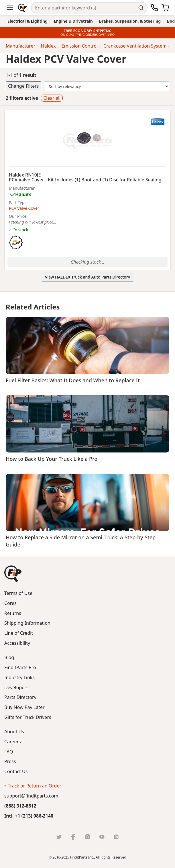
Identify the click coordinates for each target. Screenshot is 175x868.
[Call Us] (154, 8)
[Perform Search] (142, 8)
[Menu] (10, 8)
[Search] (84, 8)
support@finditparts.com (31, 796)
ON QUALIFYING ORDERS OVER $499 (87, 35)
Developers (16, 687)
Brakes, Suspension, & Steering (130, 21)
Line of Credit (19, 633)
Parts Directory (20, 697)
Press (10, 761)
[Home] (22, 8)
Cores (10, 603)
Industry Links (19, 677)
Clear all (52, 98)
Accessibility (17, 643)
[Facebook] (73, 837)
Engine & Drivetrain (73, 21)
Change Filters (23, 86)
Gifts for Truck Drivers (28, 717)
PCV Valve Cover (24, 208)
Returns (13, 613)
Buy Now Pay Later (24, 707)
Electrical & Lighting (27, 21)
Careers (13, 742)
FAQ (9, 752)
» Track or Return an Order (33, 786)
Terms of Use (18, 593)
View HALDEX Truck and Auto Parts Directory (87, 277)
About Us (14, 732)
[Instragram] (88, 837)
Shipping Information (27, 623)
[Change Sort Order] (107, 86)
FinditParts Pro (20, 667)
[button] (13, 574)
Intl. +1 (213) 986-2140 (29, 816)
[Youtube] (102, 837)
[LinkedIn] (116, 837)
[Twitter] (59, 837)
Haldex (23, 194)
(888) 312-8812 (20, 806)
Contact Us (16, 771)
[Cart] (165, 8)
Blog (9, 657)
